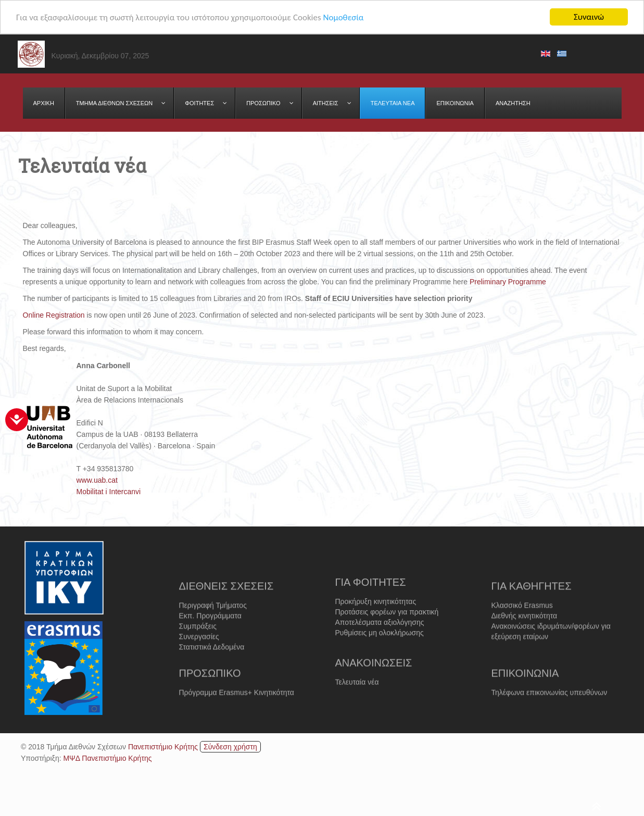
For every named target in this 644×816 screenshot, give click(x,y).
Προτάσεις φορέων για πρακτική (387, 630)
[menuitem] (44, 103)
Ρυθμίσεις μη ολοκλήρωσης (380, 650)
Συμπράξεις (198, 646)
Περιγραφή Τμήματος (213, 625)
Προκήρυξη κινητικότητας (376, 619)
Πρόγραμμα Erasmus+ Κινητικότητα (237, 704)
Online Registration (54, 315)
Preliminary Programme (508, 282)
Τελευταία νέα (357, 694)
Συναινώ (589, 17)
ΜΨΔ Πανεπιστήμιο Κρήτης (107, 758)
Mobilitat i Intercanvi (109, 492)
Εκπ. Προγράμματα (210, 636)
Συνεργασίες (199, 657)
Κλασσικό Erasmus (522, 625)
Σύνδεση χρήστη (230, 746)
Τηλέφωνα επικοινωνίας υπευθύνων (550, 704)
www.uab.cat (97, 480)
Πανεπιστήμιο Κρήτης (163, 746)
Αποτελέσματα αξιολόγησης (380, 640)
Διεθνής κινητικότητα (525, 636)
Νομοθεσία (343, 17)
